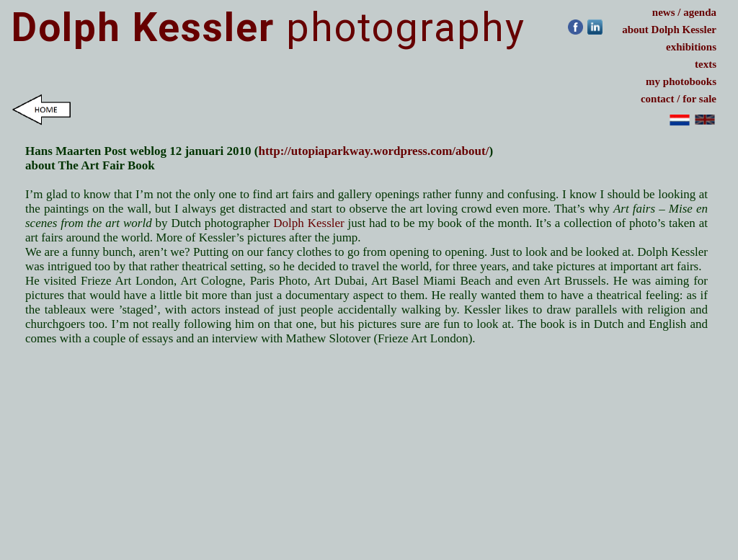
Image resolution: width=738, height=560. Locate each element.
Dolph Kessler (310, 223)
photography (268, 27)
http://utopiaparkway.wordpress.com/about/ (373, 151)
